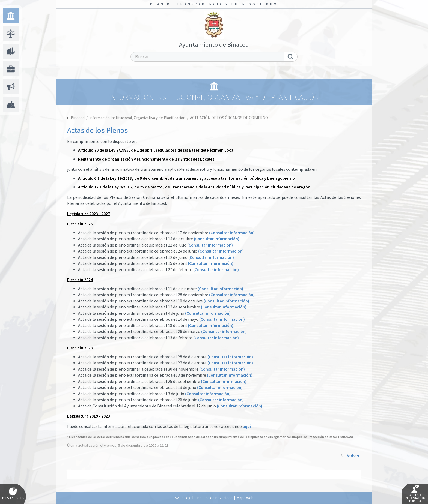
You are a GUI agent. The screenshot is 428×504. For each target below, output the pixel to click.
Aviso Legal (184, 498)
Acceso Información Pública (415, 494)
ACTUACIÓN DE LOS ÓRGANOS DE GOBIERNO (229, 118)
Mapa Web (245, 498)
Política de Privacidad (215, 498)
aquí (247, 426)
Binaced (78, 118)
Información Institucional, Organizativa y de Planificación (138, 118)
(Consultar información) (232, 233)
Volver (353, 455)
